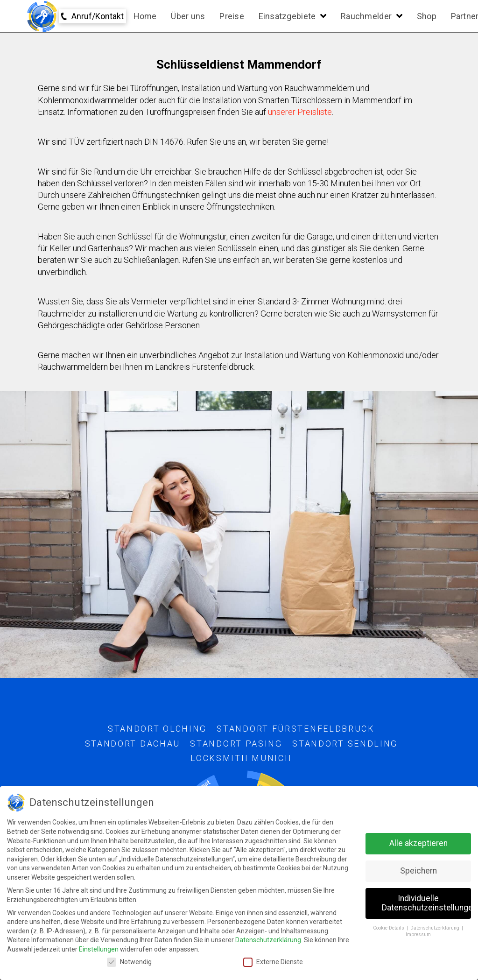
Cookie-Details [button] (389, 928)
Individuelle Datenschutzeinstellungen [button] (426, 903)
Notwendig (129, 962)
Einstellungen (99, 949)
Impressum (418, 934)
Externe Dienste (273, 962)
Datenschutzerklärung (268, 940)
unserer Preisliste (300, 112)
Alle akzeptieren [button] (418, 843)
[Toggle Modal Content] (92, 16)
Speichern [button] (418, 871)
